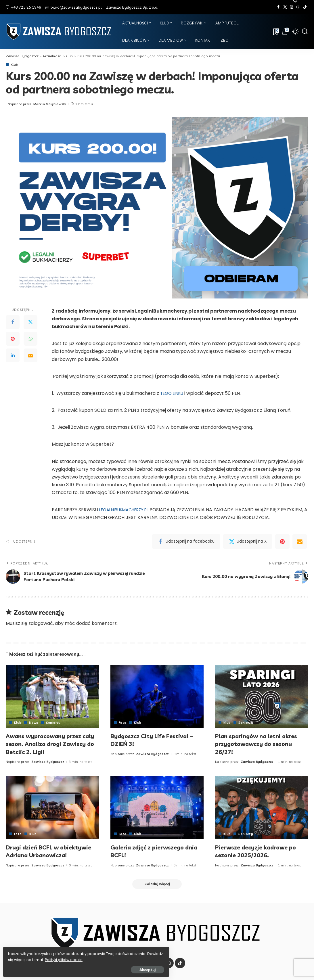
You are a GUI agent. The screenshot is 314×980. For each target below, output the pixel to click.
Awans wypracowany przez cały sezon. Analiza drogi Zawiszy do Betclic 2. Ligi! (48, 744)
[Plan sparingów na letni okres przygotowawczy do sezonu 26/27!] (262, 696)
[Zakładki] (275, 32)
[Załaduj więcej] (157, 893)
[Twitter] (285, 7)
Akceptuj (68, 968)
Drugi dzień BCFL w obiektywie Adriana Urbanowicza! (36, 855)
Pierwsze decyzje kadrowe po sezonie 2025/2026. (260, 851)
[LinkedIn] (13, 356)
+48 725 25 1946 (23, 7)
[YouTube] (298, 7)
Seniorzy (54, 723)
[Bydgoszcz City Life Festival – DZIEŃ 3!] (157, 696)
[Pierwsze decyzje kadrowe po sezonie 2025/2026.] (262, 808)
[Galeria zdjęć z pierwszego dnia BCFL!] (157, 808)
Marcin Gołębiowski (50, 104)
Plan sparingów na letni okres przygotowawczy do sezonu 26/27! (261, 744)
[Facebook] (278, 7)
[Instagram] (292, 7)
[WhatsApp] (30, 339)
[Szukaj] (305, 32)
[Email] (30, 356)
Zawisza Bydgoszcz (48, 762)
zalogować (41, 624)
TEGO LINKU (173, 393)
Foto (123, 723)
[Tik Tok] (305, 7)
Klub (14, 65)
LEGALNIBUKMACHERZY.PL (127, 510)
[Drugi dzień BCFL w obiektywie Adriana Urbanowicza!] (52, 808)
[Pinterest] (13, 339)
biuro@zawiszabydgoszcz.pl (74, 7)
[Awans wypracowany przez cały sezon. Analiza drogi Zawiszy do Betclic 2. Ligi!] (52, 696)
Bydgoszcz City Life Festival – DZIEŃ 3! (156, 740)
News (34, 723)
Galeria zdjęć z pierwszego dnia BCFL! (151, 851)
